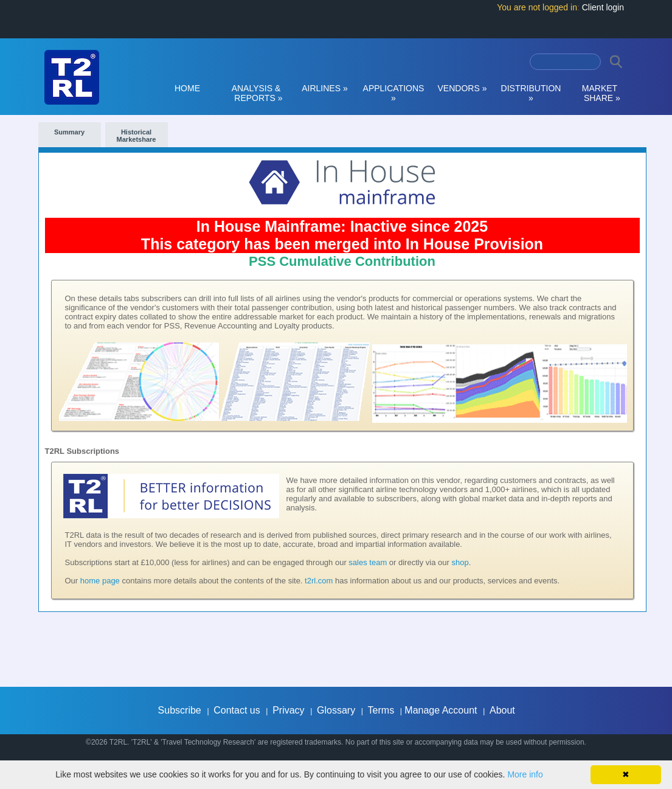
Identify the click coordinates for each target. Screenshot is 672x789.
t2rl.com (319, 581)
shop (460, 562)
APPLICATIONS (394, 93)
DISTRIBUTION (531, 93)
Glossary (336, 710)
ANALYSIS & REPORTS (256, 93)
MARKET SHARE (600, 93)
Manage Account (441, 710)
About (502, 710)
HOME (187, 88)
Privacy (288, 710)
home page (100, 581)
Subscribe (180, 710)
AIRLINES (325, 88)
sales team (368, 562)
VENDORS (462, 88)
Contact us (237, 710)
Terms (381, 710)
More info (525, 774)
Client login (603, 7)
